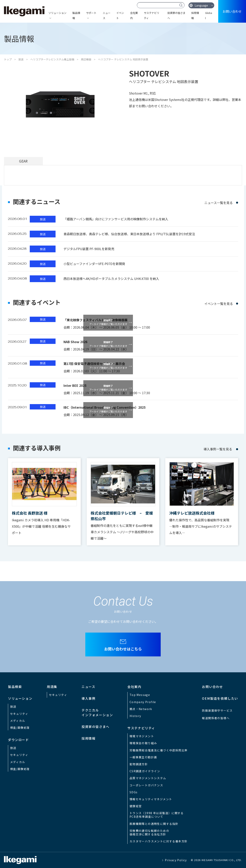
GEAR (23, 161)
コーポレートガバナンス (146, 785)
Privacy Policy (176, 860)
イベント (120, 15)
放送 (21, 59)
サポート (91, 13)
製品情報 (76, 15)
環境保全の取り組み (143, 743)
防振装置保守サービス (217, 710)
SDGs (134, 792)
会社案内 (134, 15)
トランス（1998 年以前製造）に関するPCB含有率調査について (157, 815)
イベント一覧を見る (219, 304)
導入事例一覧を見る (218, 449)
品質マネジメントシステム (148, 778)
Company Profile (143, 702)
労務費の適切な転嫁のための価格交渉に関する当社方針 (149, 832)
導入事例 (88, 698)
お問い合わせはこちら (123, 649)
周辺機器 (86, 59)
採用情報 (195, 15)
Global (209, 15)
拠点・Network (141, 709)
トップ (8, 59)
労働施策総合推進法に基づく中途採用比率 (159, 750)
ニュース (107, 15)
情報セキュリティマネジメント (151, 799)
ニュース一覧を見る (219, 203)
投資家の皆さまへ (176, 15)
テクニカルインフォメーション (97, 712)
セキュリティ (19, 714)
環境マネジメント (142, 736)
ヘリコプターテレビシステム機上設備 (52, 59)
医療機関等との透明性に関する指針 (154, 824)
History (135, 716)
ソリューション (57, 13)
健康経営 (136, 806)
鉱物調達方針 (139, 764)
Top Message (140, 695)
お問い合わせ (232, 11)
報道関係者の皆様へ (216, 718)
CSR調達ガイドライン (145, 771)
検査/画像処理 (20, 728)
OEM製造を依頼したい (220, 698)
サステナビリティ (152, 15)
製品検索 (15, 687)
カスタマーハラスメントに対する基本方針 (159, 841)
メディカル (18, 721)
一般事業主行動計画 (143, 757)
